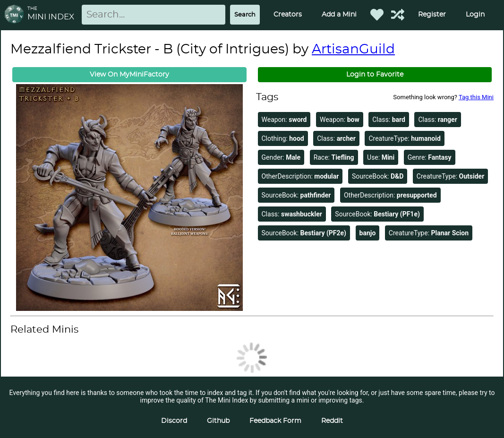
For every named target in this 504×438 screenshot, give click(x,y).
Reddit (332, 421)
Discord (174, 421)
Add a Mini (339, 15)
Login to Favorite (375, 75)
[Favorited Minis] (377, 15)
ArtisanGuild (353, 50)
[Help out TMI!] (398, 15)
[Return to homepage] (16, 15)
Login (475, 15)
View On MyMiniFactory (129, 75)
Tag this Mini (476, 97)
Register (432, 15)
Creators (288, 15)
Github (218, 421)
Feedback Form (275, 421)
